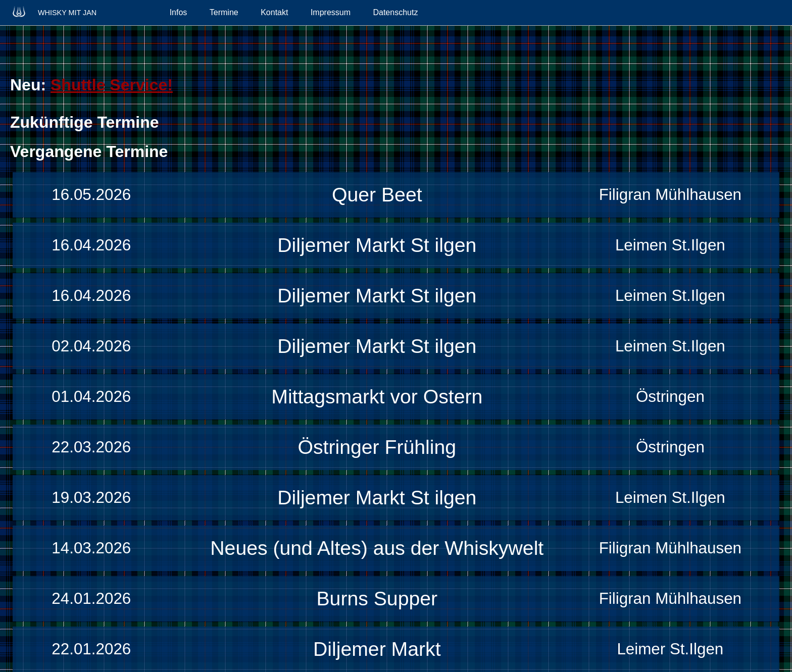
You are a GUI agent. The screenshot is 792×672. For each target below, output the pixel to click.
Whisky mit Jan (53, 11)
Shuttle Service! (112, 85)
